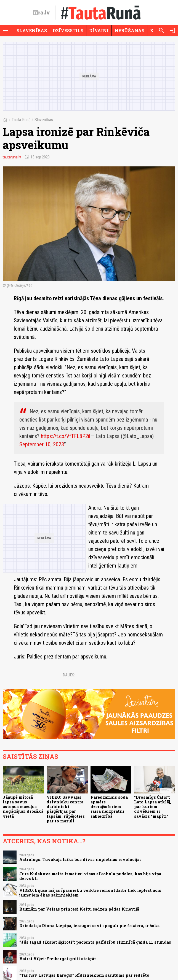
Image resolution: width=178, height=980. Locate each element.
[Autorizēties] (172, 31)
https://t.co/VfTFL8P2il (66, 436)
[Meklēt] (161, 31)
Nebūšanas (129, 30)
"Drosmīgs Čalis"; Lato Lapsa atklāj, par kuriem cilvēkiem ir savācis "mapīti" (153, 807)
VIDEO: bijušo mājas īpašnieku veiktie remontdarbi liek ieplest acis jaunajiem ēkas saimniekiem (90, 893)
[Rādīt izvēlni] (6, 31)
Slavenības (32, 30)
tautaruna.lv (12, 157)
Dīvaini (99, 30)
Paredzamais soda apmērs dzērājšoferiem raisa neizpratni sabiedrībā (109, 807)
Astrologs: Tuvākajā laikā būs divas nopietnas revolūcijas (80, 859)
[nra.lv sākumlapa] (41, 13)
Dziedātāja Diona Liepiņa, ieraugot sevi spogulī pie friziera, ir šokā (89, 926)
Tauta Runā (21, 120)
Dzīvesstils (68, 30)
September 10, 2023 (42, 444)
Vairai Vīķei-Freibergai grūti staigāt (58, 959)
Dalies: (69, 675)
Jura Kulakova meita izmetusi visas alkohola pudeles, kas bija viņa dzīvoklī (90, 876)
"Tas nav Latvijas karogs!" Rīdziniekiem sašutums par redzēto (84, 975)
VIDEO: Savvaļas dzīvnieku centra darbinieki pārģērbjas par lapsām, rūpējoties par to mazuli (66, 809)
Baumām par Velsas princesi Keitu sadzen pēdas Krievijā (79, 909)
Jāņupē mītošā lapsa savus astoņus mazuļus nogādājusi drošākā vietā (23, 807)
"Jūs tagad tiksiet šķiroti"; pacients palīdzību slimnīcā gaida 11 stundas (95, 942)
